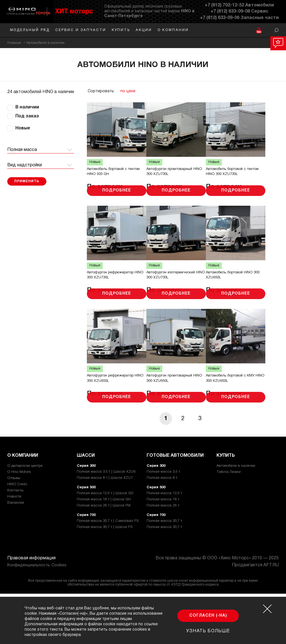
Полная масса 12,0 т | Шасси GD (105, 544)
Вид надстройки (25, 165)
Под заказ (27, 116)
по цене (128, 91)
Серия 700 (86, 565)
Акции (144, 30)
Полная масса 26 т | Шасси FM (104, 556)
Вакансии (16, 553)
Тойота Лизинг (229, 522)
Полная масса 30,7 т (164, 571)
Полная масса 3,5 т (163, 522)
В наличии (27, 107)
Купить (121, 30)
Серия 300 (86, 516)
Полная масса (22, 150)
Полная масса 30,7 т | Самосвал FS (108, 571)
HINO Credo (17, 535)
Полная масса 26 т (163, 556)
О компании (173, 30)
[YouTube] (259, 30)
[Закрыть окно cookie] (267, 609)
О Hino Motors (19, 522)
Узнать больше (208, 631)
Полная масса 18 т (163, 550)
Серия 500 (86, 538)
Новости (14, 547)
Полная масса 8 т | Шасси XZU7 (105, 528)
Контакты (15, 541)
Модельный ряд (30, 30)
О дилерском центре (25, 516)
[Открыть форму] (277, 30)
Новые (23, 128)
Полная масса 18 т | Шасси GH (104, 550)
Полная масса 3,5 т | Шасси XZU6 (106, 522)
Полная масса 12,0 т (164, 544)
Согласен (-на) (208, 616)
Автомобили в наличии (236, 516)
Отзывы (14, 529)
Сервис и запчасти (81, 30)
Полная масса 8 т (162, 528)
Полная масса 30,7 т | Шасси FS (105, 577)
